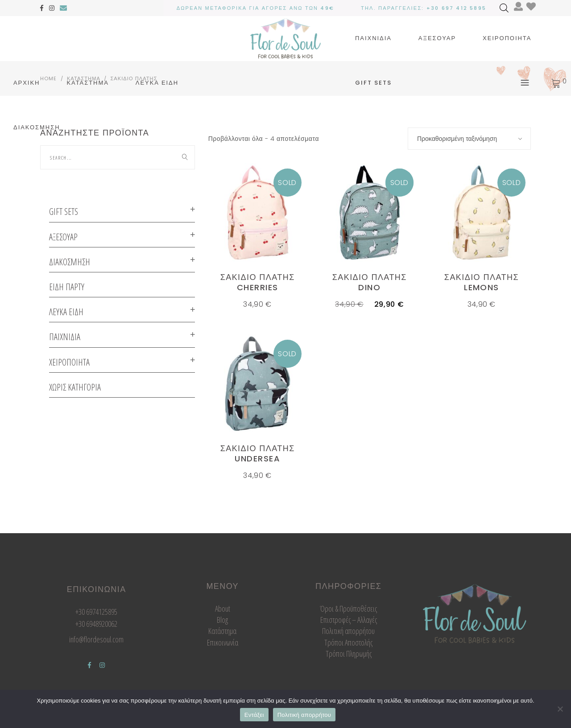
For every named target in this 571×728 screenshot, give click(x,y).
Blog (222, 620)
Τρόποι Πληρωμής (349, 654)
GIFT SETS (64, 212)
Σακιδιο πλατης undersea (258, 453)
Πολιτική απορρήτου (348, 631)
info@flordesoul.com (96, 639)
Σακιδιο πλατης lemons (482, 282)
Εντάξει (254, 715)
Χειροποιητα (69, 362)
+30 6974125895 (96, 612)
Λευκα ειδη (66, 312)
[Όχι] (560, 709)
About (223, 609)
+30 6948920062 (96, 624)
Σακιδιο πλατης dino (370, 282)
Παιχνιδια (65, 337)
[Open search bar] (504, 8)
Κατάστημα (222, 631)
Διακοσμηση (70, 262)
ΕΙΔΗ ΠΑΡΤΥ (67, 287)
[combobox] (469, 139)
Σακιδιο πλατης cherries (258, 282)
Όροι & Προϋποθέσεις (348, 609)
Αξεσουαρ (63, 237)
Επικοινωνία (223, 642)
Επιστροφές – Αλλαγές (349, 620)
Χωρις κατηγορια (75, 387)
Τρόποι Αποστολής (348, 642)
